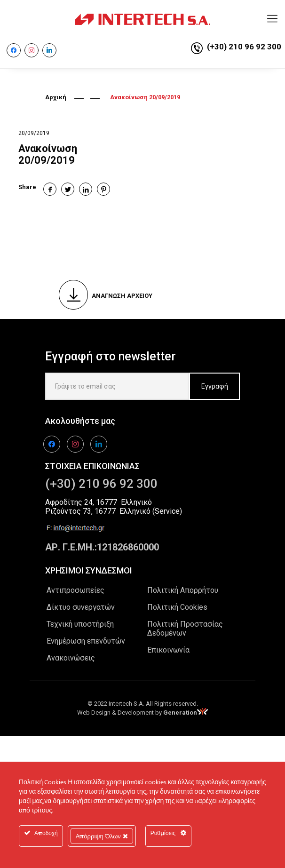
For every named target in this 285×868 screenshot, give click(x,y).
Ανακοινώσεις (71, 658)
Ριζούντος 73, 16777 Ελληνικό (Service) (114, 511)
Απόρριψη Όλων (102, 836)
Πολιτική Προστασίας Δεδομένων (185, 629)
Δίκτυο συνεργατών (81, 607)
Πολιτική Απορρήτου (183, 590)
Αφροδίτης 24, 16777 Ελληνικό (99, 502)
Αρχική (56, 97)
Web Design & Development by (142, 713)
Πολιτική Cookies (177, 607)
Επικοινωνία (168, 650)
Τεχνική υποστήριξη (80, 624)
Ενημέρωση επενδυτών (86, 641)
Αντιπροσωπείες (75, 590)
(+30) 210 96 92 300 (244, 47)
